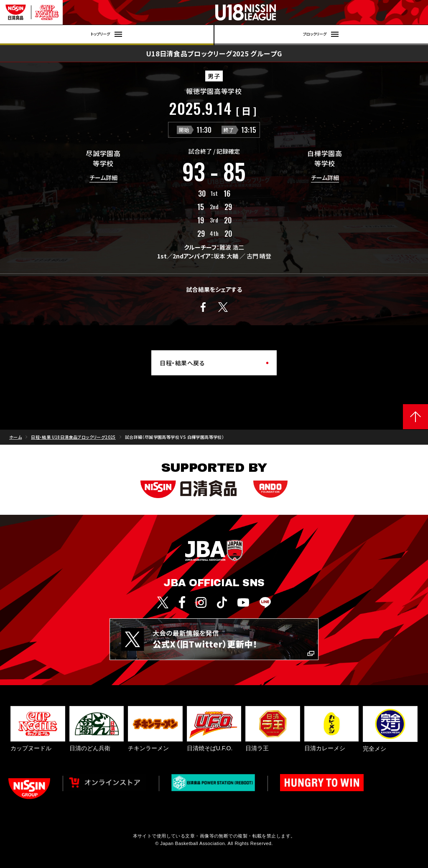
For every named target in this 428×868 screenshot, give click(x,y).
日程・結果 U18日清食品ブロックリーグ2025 (73, 437)
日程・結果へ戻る (182, 363)
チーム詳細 (103, 178)
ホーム (15, 437)
